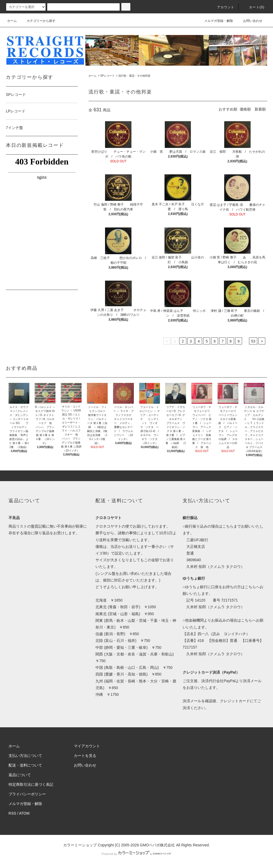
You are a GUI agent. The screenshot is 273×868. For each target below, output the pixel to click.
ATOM (24, 813)
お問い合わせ (250, 21)
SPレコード (107, 76)
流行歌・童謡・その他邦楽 (134, 76)
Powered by (136, 854)
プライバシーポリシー (27, 794)
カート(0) (254, 7)
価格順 (245, 109)
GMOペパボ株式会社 (157, 845)
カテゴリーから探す (38, 21)
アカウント (223, 7)
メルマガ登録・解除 (215, 21)
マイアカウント (87, 746)
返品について (20, 775)
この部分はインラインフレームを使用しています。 (42, 221)
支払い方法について (25, 756)
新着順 (260, 109)
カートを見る (85, 756)
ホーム (12, 21)
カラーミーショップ (80, 845)
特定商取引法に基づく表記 (31, 784)
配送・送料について (25, 765)
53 (253, 341)
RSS (12, 813)
